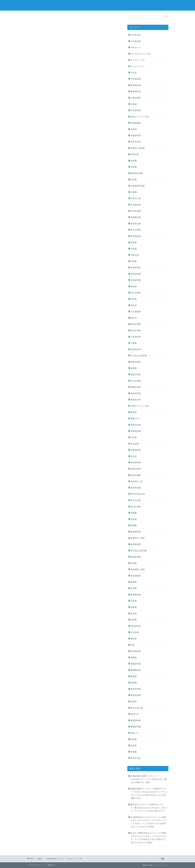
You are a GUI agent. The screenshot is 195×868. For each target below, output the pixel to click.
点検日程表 (136, 469)
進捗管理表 (136, 689)
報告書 (134, 286)
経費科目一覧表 (138, 538)
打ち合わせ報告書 (139, 356)
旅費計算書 (136, 387)
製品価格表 (136, 576)
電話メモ (135, 733)
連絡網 (134, 683)
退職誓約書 (136, 670)
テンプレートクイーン (97, 5)
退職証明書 (136, 664)
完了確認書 (136, 312)
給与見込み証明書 (139, 551)
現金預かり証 (137, 481)
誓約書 (134, 613)
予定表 (134, 73)
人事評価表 (136, 98)
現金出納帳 (136, 475)
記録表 (134, 601)
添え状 (134, 456)
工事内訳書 (136, 337)
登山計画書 (136, 507)
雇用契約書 (136, 720)
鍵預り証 (135, 714)
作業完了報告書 (138, 148)
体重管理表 (136, 136)
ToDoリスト (136, 47)
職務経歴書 (136, 557)
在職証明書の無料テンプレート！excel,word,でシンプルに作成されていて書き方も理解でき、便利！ (149, 779)
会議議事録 (136, 123)
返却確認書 (136, 651)
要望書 (134, 582)
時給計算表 (136, 393)
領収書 (134, 739)
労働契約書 (136, 217)
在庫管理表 (136, 268)
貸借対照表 (136, 626)
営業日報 (135, 255)
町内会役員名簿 (138, 494)
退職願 (134, 676)
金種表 (134, 701)
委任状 (134, 305)
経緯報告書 (136, 532)
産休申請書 (136, 488)
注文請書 (135, 444)
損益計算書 (136, 374)
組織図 (134, 525)
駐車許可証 (136, 758)
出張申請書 (136, 211)
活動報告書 (136, 450)
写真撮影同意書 (138, 186)
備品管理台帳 (137, 173)
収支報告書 (136, 236)
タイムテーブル (138, 60)
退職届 (134, 657)
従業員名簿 (136, 349)
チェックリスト (138, 66)
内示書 (134, 180)
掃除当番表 (136, 362)
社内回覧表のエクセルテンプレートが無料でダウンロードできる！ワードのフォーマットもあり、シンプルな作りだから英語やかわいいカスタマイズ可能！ (149, 822)
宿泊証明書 (136, 324)
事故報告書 (136, 85)
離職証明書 (136, 727)
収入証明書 (136, 230)
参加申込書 (136, 224)
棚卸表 (134, 412)
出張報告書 (136, 205)
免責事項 (50, 865)
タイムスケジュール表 (141, 54)
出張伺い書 (136, 198)
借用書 (134, 167)
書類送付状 (136, 400)
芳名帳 (134, 563)
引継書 (134, 343)
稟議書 (134, 513)
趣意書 (134, 639)
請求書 (134, 620)
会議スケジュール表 (140, 117)
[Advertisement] (74, 48)
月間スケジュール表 (140, 406)
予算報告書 (136, 79)
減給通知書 (136, 462)
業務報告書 (136, 431)
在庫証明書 (136, 274)
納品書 (134, 519)
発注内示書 (136, 500)
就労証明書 (136, 330)
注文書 (134, 437)
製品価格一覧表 (138, 569)
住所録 (134, 129)
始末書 (134, 299)
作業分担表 (136, 142)
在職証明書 (136, 280)
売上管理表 (136, 293)
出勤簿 (134, 192)
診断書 (134, 607)
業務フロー (136, 418)
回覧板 (134, 261)
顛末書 (134, 746)
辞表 (133, 645)
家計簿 (134, 318)
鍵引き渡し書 (137, 708)
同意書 (134, 249)
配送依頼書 (136, 695)
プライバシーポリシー (36, 865)
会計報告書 (136, 110)
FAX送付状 (136, 35)
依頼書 (134, 161)
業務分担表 (136, 425)
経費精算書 (136, 544)
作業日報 (135, 154)
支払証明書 (136, 381)
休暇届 (34, 19)
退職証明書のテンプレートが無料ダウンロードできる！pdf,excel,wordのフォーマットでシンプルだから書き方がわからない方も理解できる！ (149, 794)
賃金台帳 (135, 632)
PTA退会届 (136, 41)
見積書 (134, 588)
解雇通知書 (136, 595)
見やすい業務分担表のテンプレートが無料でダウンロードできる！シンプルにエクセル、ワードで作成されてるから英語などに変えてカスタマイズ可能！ (149, 838)
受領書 (134, 242)
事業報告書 (136, 91)
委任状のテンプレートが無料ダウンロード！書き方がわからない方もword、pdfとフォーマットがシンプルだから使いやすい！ (149, 808)
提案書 (134, 368)
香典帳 (134, 752)
